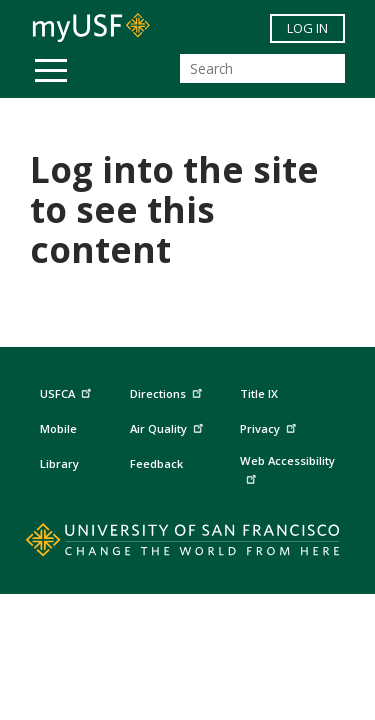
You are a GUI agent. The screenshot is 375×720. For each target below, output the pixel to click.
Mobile (58, 428)
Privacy (270, 426)
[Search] (262, 68)
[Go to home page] (187, 544)
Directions (164, 394)
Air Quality (169, 426)
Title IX (259, 393)
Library (59, 463)
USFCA (68, 391)
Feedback (156, 463)
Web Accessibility (287, 468)
